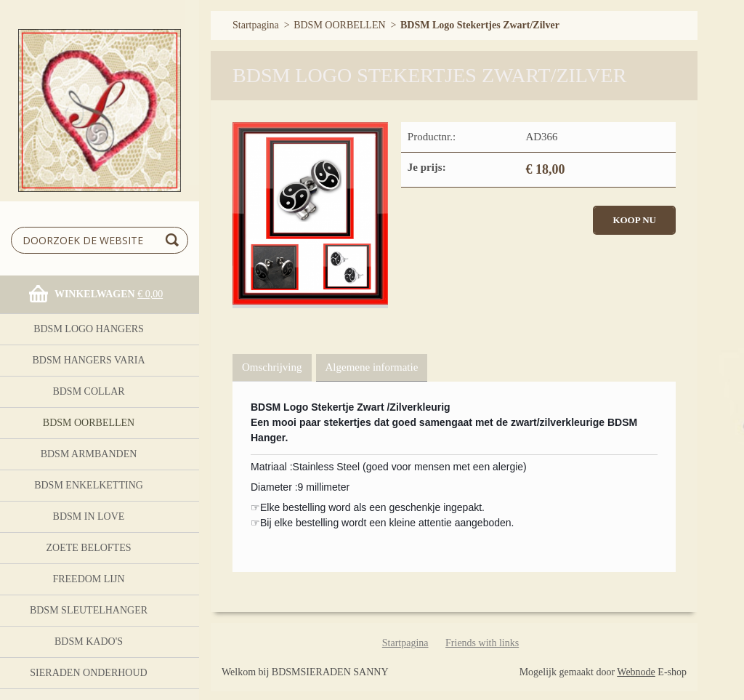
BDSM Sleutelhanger (89, 610)
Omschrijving (272, 367)
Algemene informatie (372, 367)
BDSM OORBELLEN (89, 423)
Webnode (636, 672)
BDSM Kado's (89, 641)
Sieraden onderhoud (88, 673)
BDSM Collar (88, 391)
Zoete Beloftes (88, 548)
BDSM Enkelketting (89, 485)
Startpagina (256, 25)
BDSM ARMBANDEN (89, 454)
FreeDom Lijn (88, 579)
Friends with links (482, 643)
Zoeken (174, 240)
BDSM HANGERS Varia (88, 360)
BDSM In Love (89, 516)
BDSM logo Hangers (89, 329)
